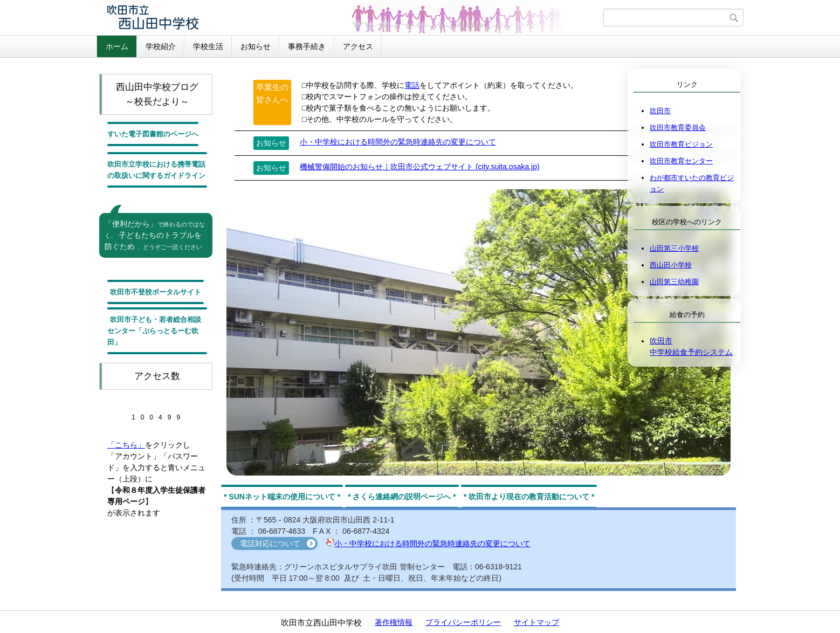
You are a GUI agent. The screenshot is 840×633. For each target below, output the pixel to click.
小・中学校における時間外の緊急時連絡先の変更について (398, 142)
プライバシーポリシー (463, 622)
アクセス (358, 46)
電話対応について (270, 543)
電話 (412, 85)
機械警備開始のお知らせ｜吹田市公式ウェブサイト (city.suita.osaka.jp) (420, 167)
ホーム (117, 46)
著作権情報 (394, 622)
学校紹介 (161, 46)
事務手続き (307, 46)
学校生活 (208, 46)
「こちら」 (126, 445)
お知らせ (256, 46)
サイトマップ (536, 622)
